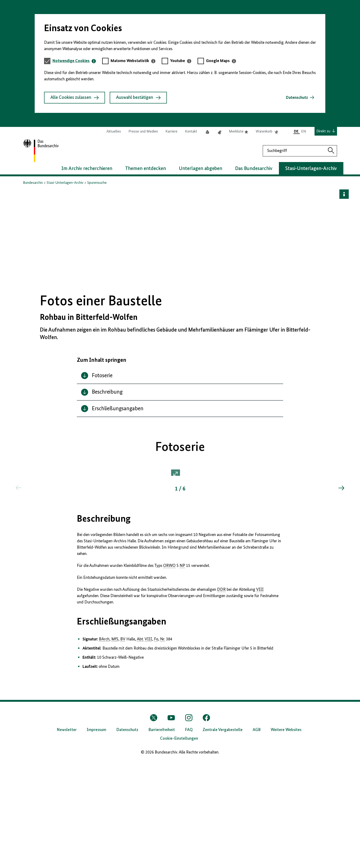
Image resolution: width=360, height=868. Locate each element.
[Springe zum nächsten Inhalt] (341, 598)
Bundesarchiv (33, 183)
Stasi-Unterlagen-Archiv (65, 183)
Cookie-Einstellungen (179, 845)
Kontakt (191, 132)
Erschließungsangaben (122, 728)
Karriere (171, 132)
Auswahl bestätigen (138, 98)
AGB (257, 836)
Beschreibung (104, 625)
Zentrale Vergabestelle (223, 836)
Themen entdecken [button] (146, 169)
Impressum (96, 836)
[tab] (74, 61)
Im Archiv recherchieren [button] (87, 169)
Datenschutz (297, 98)
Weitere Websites (286, 836)
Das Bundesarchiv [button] (254, 169)
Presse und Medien (143, 132)
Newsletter (67, 836)
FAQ (189, 836)
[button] (180, 530)
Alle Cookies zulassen (75, 98)
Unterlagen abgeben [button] (201, 169)
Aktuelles (114, 132)
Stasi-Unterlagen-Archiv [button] (311, 169)
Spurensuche (97, 183)
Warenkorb (267, 132)
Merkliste (239, 132)
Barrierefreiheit (162, 836)
